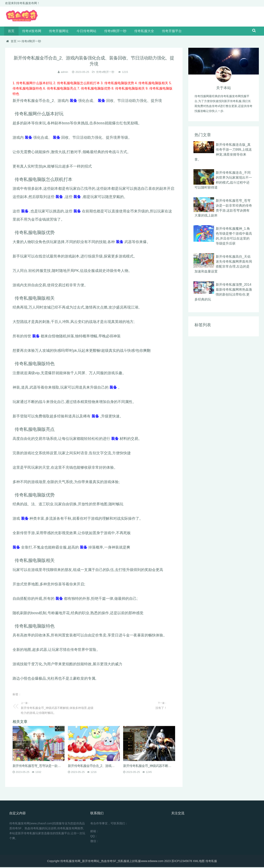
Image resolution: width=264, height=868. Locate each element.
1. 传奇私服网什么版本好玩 (33, 84)
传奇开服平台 (164, 32)
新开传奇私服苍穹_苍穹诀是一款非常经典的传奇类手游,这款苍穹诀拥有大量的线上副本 (37, 767)
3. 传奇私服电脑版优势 (118, 84)
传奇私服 (211, 862)
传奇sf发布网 (30, 32)
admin (64, 73)
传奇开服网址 (56, 32)
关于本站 (224, 89)
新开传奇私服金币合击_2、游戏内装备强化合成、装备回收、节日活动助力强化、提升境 (92, 767)
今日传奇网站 (82, 32)
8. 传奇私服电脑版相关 (129, 89)
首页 (11, 32)
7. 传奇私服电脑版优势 (95, 89)
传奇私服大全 (138, 32)
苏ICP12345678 (182, 862)
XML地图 (199, 862)
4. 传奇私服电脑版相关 (152, 84)
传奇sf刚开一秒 (110, 32)
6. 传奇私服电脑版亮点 (60, 89)
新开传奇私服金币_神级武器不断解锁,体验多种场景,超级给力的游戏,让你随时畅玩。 (148, 767)
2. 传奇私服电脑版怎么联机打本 (77, 84)
